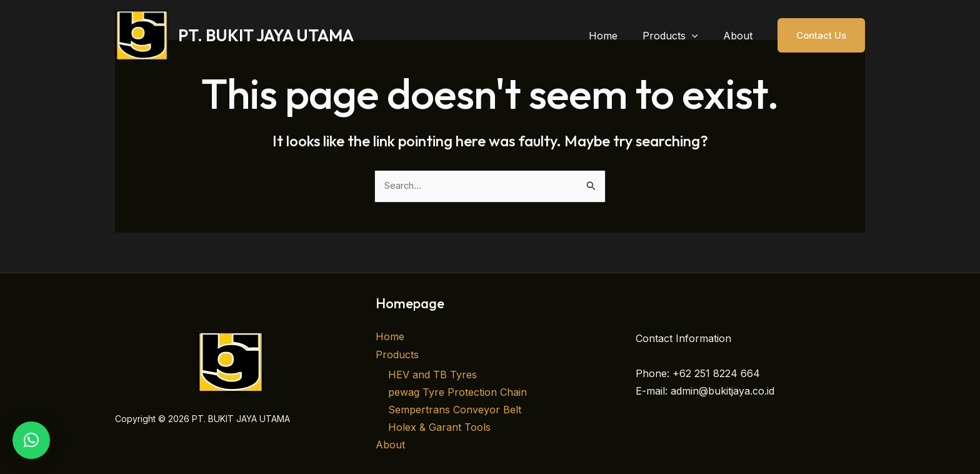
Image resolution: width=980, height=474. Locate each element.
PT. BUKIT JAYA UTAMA (266, 35)
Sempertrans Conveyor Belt (455, 410)
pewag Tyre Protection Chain (457, 393)
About (390, 445)
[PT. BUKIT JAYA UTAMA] (142, 34)
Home (390, 338)
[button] (699, 36)
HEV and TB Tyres (432, 375)
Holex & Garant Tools (439, 428)
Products (397, 355)
